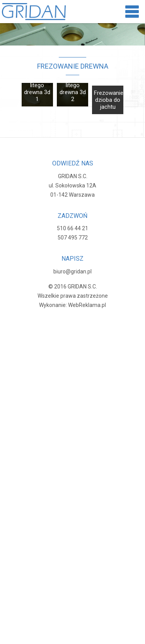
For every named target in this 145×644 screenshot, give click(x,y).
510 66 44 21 (72, 228)
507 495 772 (73, 238)
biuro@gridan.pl (72, 271)
